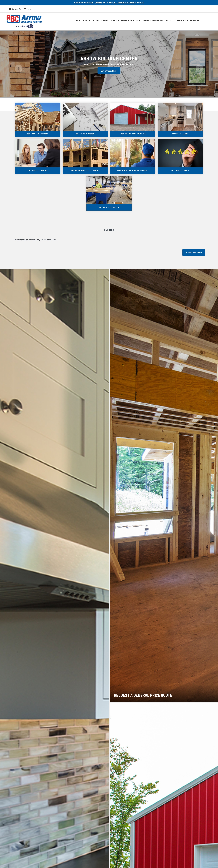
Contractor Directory (153, 20)
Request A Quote (100, 20)
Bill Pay (170, 20)
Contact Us (16, 9)
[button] (16, 64)
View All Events (194, 253)
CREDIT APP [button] (182, 20)
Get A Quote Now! (109, 71)
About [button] (87, 20)
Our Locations (32, 9)
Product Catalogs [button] (131, 20)
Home (78, 20)
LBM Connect (196, 20)
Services (115, 20)
